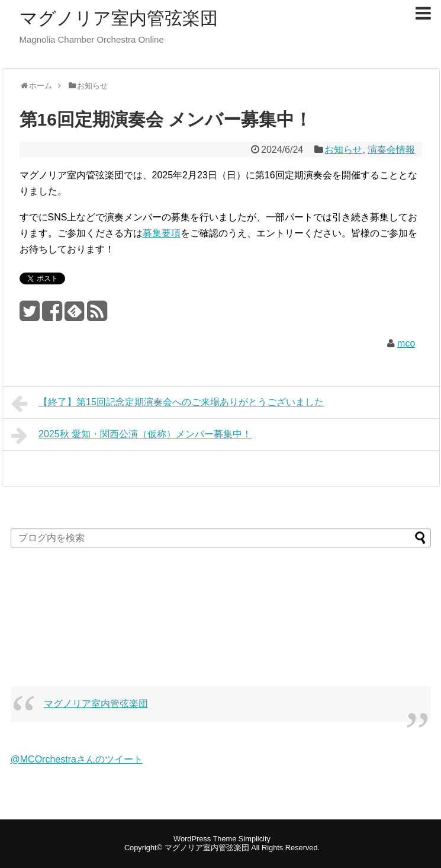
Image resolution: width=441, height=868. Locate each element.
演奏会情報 (391, 150)
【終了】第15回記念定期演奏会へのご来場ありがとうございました (168, 403)
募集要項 (162, 233)
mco (406, 343)
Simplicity (255, 839)
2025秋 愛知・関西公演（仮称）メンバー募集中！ (132, 435)
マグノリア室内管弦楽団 (119, 18)
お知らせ (343, 150)
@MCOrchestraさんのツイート (77, 759)
